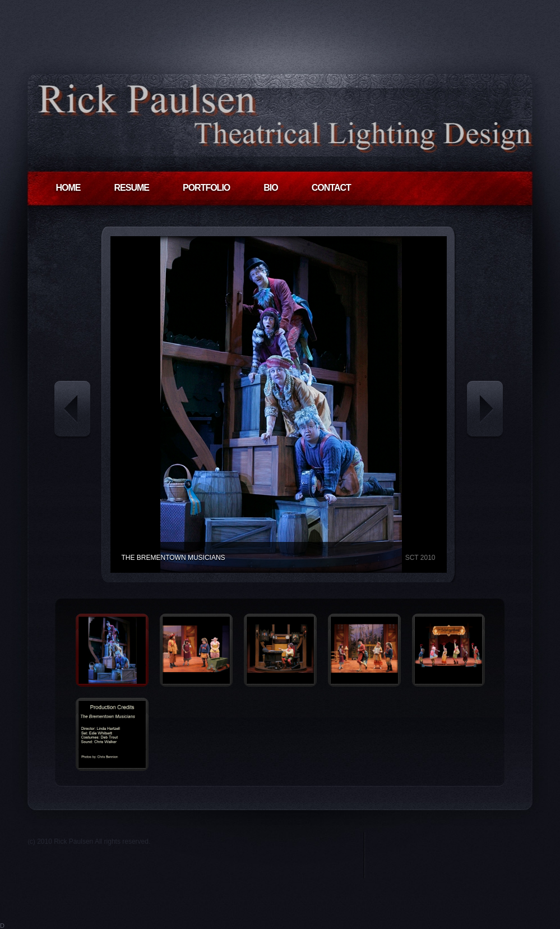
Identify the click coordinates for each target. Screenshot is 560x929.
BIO (270, 188)
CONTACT (331, 188)
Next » (485, 411)
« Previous (72, 411)
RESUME (132, 188)
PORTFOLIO (206, 188)
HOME (68, 188)
